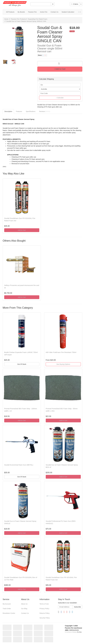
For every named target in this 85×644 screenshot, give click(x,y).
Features (19, 111)
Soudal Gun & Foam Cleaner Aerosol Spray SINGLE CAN (26, 21)
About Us (24, 604)
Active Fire (44, 12)
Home (6, 19)
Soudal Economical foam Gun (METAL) (19, 465)
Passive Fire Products (18, 19)
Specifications (31, 111)
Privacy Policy (44, 609)
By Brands (21, 12)
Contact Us (54, 12)
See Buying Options (63, 364)
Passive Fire (32, 12)
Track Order (7, 609)
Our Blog (24, 609)
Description (8, 111)
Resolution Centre (9, 613)
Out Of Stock (22, 364)
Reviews (45, 111)
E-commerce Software (71, 632)
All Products (10, 12)
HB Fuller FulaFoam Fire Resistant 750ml (61, 352)
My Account (7, 604)
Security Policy (45, 618)
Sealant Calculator (68, 12)
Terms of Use (44, 604)
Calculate (60, 98)
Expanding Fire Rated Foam (38, 19)
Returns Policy (44, 613)
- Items (75, 4)
